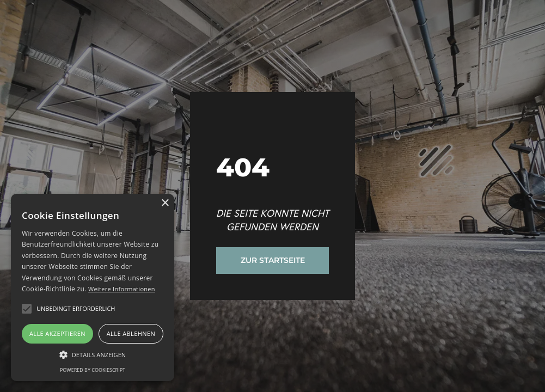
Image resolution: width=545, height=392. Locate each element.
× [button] (165, 203)
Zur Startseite (273, 260)
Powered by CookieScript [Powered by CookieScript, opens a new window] (93, 370)
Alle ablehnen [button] (131, 333)
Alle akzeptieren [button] (57, 333)
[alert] (93, 287)
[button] (27, 309)
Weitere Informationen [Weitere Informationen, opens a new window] (122, 289)
